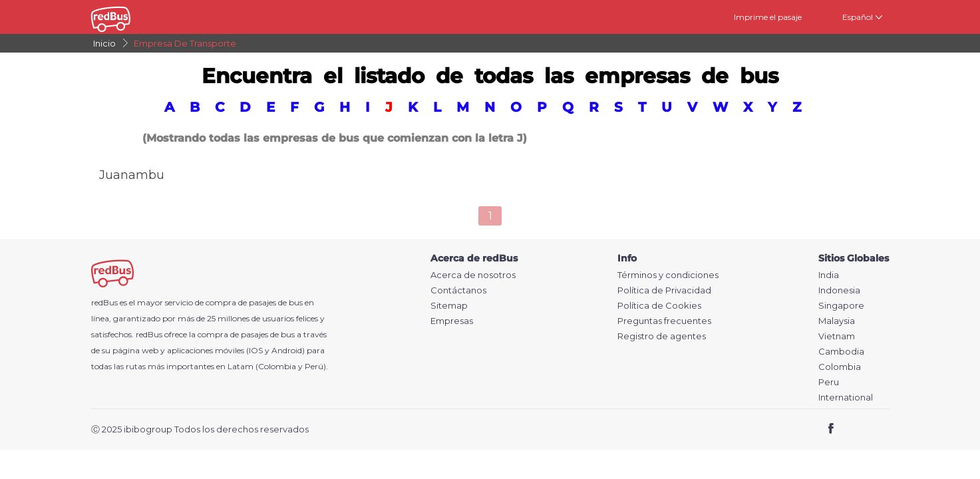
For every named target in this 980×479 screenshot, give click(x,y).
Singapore (841, 306)
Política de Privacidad (664, 290)
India (829, 275)
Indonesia (839, 290)
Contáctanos (458, 290)
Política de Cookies (659, 306)
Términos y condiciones (668, 275)
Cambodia (841, 352)
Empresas (452, 321)
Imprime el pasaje (768, 17)
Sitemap (449, 306)
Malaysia (837, 321)
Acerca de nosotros (473, 275)
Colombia (840, 367)
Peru (829, 382)
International (846, 398)
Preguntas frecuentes (664, 321)
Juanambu (132, 175)
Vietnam (837, 336)
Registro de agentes (662, 336)
